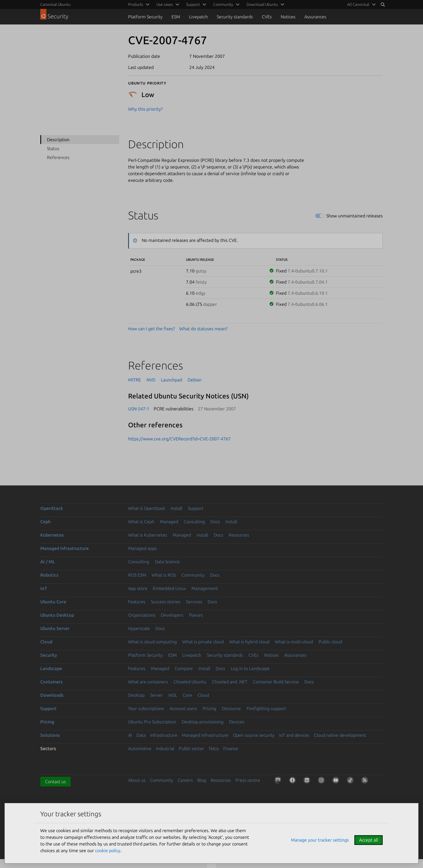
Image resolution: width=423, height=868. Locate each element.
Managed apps (142, 548)
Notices (288, 17)
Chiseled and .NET (230, 682)
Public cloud (330, 642)
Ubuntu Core (53, 602)
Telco (214, 748)
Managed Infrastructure (205, 735)
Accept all (369, 840)
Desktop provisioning (203, 722)
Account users (183, 708)
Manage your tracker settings (320, 840)
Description (58, 140)
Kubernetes (52, 535)
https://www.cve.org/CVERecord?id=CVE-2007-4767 (179, 439)
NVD (151, 380)
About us (137, 780)
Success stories (166, 602)
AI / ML (48, 562)
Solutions (50, 735)
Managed (169, 522)
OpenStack (52, 508)
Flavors (196, 615)
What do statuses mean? (203, 329)
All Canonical (358, 4)
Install (176, 508)
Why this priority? (145, 109)
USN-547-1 (139, 409)
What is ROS (164, 575)
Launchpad (171, 380)
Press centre (248, 780)
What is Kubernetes (148, 535)
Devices (237, 722)
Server (156, 695)
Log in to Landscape (250, 668)
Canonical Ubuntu (55, 4)
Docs (215, 522)
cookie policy (108, 850)
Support (196, 508)
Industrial (165, 748)
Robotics (49, 575)
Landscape (51, 668)
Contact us (55, 782)
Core (187, 695)
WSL (173, 695)
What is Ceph (141, 522)
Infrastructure (164, 735)
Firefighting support (266, 708)
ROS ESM (137, 575)
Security (49, 655)
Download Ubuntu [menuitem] (262, 4)
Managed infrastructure (64, 548)
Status (53, 148)
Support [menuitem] (193, 4)
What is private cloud (203, 642)
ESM (176, 17)
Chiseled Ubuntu (190, 682)
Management (205, 588)
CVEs (267, 17)
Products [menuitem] (136, 4)
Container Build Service (276, 682)
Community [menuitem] (223, 4)
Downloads (52, 695)
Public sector (191, 748)
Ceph (45, 522)
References (58, 157)
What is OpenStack (147, 508)
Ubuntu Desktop (57, 615)
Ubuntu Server (55, 628)
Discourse (231, 708)
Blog (202, 780)
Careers (185, 780)
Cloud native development (340, 735)
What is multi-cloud (294, 642)
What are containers (148, 682)
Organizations (142, 615)
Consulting (194, 522)
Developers (172, 615)
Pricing (209, 708)
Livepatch (198, 17)
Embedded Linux (169, 588)
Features (137, 602)
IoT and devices (294, 735)
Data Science (167, 562)
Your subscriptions (146, 708)
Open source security (254, 735)
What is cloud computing (152, 642)
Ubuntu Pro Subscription (152, 722)
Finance (231, 748)
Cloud (46, 642)
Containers (51, 682)
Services (194, 602)
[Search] (383, 4)
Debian (195, 380)
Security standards (235, 17)
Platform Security (145, 17)
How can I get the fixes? (151, 329)
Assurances (315, 17)
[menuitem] (360, 4)
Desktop (136, 695)
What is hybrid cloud (249, 642)
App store (138, 588)
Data (141, 735)
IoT (44, 588)
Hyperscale (139, 628)
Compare (184, 668)
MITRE (135, 380)
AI (130, 735)
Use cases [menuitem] (165, 4)
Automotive (140, 748)
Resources (239, 535)
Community (193, 575)
